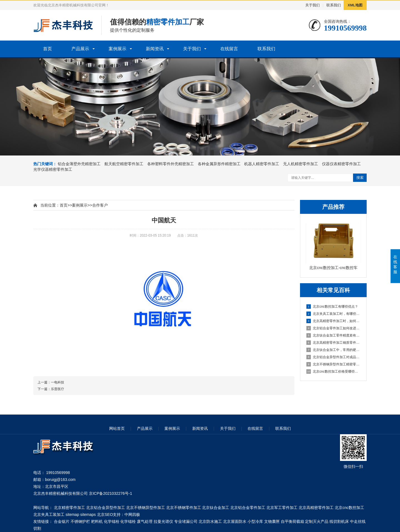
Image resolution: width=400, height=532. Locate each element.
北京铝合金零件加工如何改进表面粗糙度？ (334, 328)
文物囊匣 (272, 521)
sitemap (72, 515)
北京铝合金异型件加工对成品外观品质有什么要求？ (334, 357)
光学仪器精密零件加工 (53, 169)
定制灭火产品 (317, 521)
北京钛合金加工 (216, 508)
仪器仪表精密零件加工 (341, 164)
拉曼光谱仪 (163, 521)
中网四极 (132, 515)
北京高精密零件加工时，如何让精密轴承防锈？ (334, 321)
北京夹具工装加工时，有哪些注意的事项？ (334, 314)
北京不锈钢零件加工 (184, 508)
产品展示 (80, 49)
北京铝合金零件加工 (248, 508)
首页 (47, 49)
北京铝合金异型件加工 (106, 508)
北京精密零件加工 (69, 508)
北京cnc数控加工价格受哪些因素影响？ (334, 372)
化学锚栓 (112, 521)
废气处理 (145, 521)
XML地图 (355, 5)
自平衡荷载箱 (292, 521)
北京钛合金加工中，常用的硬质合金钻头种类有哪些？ (334, 350)
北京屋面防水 (235, 521)
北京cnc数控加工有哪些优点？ (332, 307)
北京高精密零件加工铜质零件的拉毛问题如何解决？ (334, 343)
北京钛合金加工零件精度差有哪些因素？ (334, 335)
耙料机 (97, 521)
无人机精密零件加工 (301, 164)
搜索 (360, 178)
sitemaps (88, 515)
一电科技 (57, 382)
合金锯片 (62, 521)
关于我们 (312, 5)
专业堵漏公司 (186, 521)
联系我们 (334, 5)
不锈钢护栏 (80, 521)
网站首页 (117, 428)
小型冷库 (255, 521)
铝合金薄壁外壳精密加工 (79, 164)
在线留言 (229, 49)
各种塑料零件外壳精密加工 (171, 164)
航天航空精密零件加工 (124, 164)
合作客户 (100, 205)
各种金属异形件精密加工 (219, 164)
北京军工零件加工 (282, 508)
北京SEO (105, 515)
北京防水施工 (210, 521)
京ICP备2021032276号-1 (111, 493)
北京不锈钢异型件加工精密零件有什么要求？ (334, 364)
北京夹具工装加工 (49, 515)
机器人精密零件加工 (262, 164)
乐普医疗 (57, 389)
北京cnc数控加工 (349, 508)
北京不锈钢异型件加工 (146, 508)
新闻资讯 (155, 49)
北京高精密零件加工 (316, 508)
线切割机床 (339, 521)
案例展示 (117, 49)
